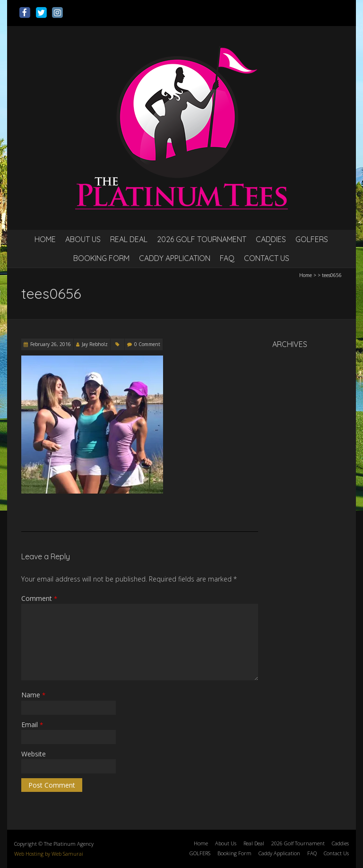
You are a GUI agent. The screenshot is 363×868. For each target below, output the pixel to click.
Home (45, 239)
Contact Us (267, 258)
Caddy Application (175, 258)
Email (32, 725)
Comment (39, 598)
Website (34, 754)
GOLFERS (312, 239)
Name (33, 695)
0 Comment (147, 344)
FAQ (227, 258)
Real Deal (129, 239)
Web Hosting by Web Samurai (49, 854)
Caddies (271, 239)
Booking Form (101, 258)
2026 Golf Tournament (202, 239)
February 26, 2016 (51, 344)
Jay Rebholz (95, 344)
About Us (83, 239)
